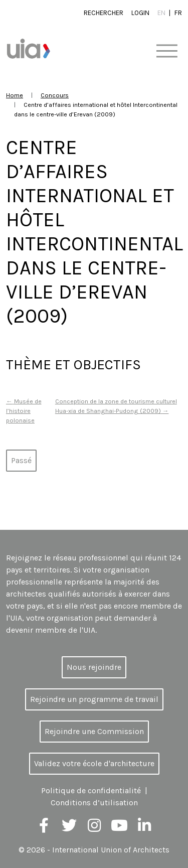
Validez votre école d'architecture (94, 763)
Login (140, 13)
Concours (55, 95)
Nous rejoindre (94, 667)
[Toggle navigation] (167, 51)
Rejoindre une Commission (94, 731)
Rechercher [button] (104, 13)
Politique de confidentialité (91, 790)
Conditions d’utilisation (94, 803)
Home (15, 95)
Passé (21, 460)
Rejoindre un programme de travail (94, 699)
